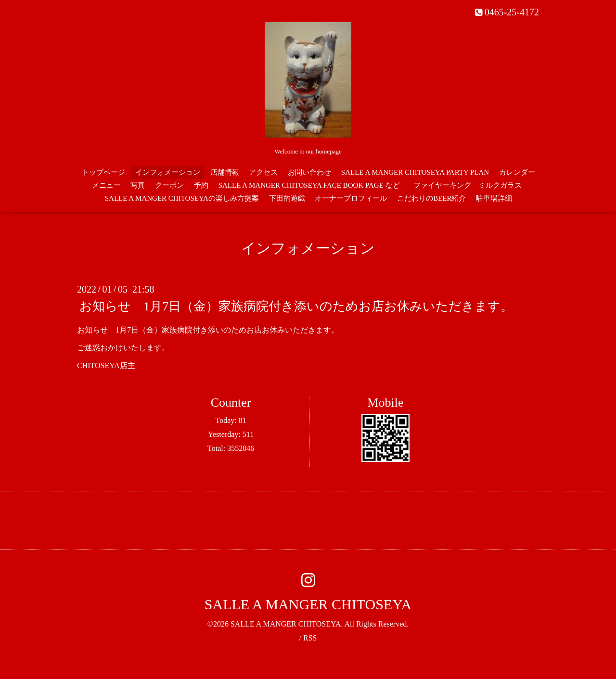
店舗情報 (225, 172)
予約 (201, 185)
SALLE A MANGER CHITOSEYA (308, 604)
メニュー (106, 185)
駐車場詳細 (494, 198)
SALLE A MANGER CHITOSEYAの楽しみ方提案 (182, 198)
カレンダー (517, 172)
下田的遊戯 (287, 198)
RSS (310, 638)
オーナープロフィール (351, 198)
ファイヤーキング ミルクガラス (471, 185)
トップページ (103, 172)
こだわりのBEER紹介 (431, 198)
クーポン (169, 185)
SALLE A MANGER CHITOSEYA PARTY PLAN (415, 172)
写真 (138, 185)
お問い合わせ (309, 172)
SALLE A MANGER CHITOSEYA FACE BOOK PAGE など (309, 185)
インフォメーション (168, 172)
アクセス (263, 172)
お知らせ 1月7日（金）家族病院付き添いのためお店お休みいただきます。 (296, 306)
